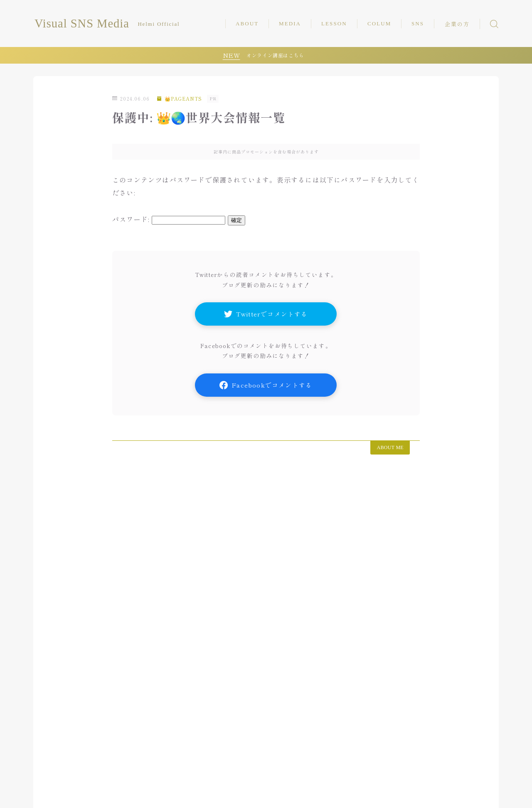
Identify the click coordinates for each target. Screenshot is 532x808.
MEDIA (290, 23)
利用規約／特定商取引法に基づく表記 (191, 796)
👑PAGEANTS (180, 98)
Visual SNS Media (86, 24)
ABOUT (247, 23)
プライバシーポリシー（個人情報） (85, 796)
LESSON (334, 23)
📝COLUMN (85, 763)
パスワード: (169, 219)
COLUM (379, 23)
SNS (418, 23)
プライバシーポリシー (197, 789)
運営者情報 (141, 789)
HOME (44, 763)
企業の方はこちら (90, 789)
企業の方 (457, 24)
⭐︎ (255, 796)
